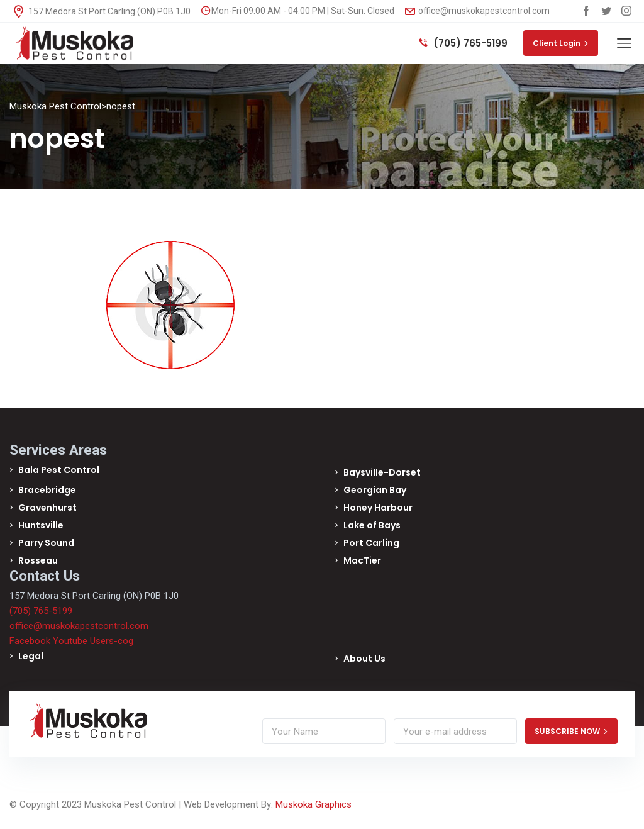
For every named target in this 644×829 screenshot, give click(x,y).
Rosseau (38, 560)
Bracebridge (47, 490)
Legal (31, 656)
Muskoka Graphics (314, 804)
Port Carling (371, 543)
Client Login (561, 43)
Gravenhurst (47, 508)
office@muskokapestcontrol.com (477, 11)
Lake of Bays (372, 525)
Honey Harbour (378, 508)
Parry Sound (46, 543)
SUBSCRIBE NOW (571, 731)
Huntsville (41, 525)
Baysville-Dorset (382, 472)
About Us (364, 659)
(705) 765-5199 (464, 43)
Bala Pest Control (59, 470)
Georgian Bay (375, 490)
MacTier (362, 560)
